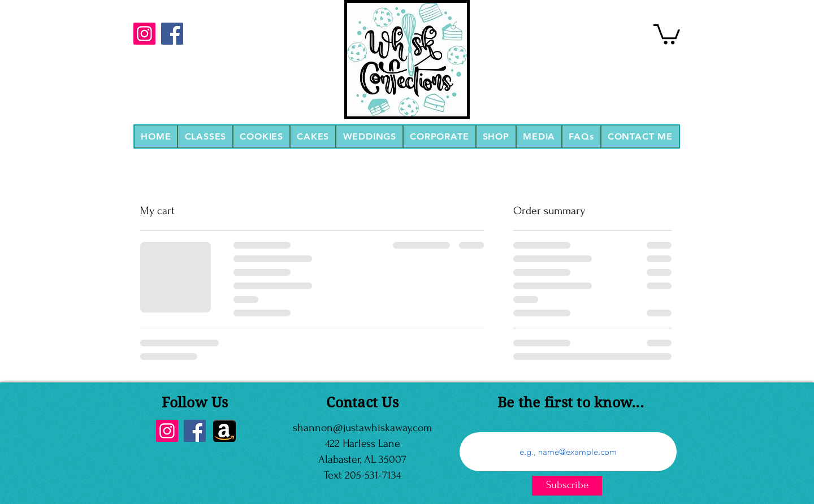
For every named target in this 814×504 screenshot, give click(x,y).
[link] (667, 33)
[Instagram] (144, 34)
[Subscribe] (567, 486)
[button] (205, 136)
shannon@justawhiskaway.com (362, 428)
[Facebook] (172, 34)
